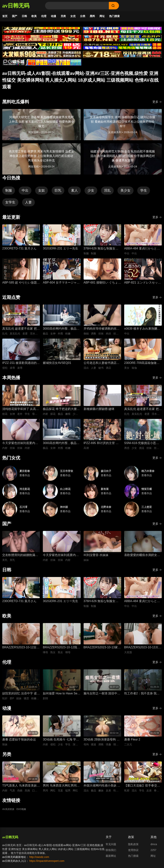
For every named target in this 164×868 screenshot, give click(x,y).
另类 (63, 16)
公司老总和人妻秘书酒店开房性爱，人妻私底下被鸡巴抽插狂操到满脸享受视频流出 (102, 366)
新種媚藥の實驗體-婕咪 (99, 412)
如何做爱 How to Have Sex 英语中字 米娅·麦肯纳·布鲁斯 (61, 697)
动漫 (53, 16)
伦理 (44, 16)
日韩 (24, 16)
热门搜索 (114, 16)
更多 (157, 105)
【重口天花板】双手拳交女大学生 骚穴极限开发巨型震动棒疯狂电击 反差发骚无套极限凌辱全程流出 (142, 789)
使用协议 (133, 853)
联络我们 (111, 853)
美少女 (125, 194)
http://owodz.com (39, 860)
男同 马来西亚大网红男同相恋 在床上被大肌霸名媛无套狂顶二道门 (61, 789)
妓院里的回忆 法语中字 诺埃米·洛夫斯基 (21, 697)
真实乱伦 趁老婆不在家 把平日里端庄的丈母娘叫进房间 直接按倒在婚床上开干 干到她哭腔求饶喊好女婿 (21, 332)
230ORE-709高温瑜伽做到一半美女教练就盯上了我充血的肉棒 (142, 366)
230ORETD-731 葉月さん (19, 252)
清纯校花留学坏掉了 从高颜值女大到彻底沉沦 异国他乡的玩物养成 (21, 412)
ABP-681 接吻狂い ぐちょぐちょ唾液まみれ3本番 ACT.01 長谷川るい (102, 286)
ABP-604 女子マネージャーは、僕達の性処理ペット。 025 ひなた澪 (61, 286)
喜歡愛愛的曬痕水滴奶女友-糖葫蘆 (143, 559)
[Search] (77, 6)
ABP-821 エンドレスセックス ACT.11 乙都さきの (142, 286)
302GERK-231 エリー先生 (60, 252)
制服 (9, 194)
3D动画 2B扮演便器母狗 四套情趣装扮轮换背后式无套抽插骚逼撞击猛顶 (102, 743)
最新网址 (111, 859)
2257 (153, 853)
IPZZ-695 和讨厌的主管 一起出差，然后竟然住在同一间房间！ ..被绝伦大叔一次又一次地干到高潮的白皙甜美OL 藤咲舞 (102, 447)
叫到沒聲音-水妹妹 (96, 558)
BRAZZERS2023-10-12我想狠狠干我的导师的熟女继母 (61, 651)
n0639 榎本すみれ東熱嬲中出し (142, 332)
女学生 (10, 205)
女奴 (42, 194)
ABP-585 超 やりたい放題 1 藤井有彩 (21, 286)
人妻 (28, 205)
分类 (83, 16)
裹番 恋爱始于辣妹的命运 (19, 743)
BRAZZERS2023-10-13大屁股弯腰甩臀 (143, 651)
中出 (25, 194)
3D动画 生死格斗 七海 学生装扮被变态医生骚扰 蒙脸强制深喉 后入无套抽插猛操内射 (61, 743)
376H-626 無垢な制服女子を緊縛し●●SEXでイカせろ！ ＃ (101, 252)
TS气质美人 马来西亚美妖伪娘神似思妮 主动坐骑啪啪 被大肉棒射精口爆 (21, 789)
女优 (73, 16)
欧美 (34, 16)
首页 (5, 16)
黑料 (92, 16)
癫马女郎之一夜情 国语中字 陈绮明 (102, 697)
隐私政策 (133, 847)
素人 (74, 194)
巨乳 (58, 194)
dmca (154, 847)
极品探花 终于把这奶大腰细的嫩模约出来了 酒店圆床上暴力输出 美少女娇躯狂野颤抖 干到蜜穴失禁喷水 (61, 412)
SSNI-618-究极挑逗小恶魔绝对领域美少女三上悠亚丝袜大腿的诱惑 (142, 447)
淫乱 (107, 194)
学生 (144, 194)
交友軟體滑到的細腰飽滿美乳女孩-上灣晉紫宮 (20, 559)
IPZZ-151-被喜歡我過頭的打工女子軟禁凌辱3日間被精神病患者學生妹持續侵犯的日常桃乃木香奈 (21, 366)
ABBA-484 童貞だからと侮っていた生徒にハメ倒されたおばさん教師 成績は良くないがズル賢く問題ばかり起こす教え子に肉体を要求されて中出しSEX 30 (142, 252)
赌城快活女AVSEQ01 (57, 366)
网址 (102, 16)
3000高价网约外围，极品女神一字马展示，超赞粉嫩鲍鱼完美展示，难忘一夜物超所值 (61, 332)
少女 (91, 194)
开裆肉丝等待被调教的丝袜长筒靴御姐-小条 (102, 332)
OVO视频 (24, 813)
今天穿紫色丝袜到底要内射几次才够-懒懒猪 (20, 447)
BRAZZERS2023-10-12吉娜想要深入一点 (21, 651)
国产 (15, 16)
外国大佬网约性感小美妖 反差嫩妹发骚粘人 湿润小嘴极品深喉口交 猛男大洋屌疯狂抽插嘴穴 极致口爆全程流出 (102, 789)
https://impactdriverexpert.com (47, 864)
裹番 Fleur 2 (132, 743)
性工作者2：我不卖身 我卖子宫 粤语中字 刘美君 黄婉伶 (142, 697)
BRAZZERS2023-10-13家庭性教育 (102, 651)
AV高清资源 (9, 813)
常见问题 (111, 847)
